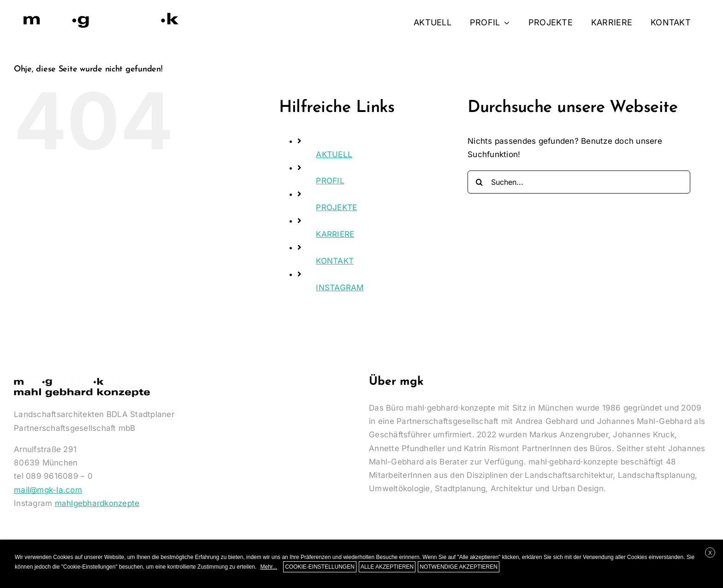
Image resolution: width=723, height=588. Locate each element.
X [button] (710, 553)
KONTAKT (335, 261)
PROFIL (330, 181)
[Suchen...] (579, 182)
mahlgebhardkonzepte (97, 503)
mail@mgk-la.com (48, 490)
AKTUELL (334, 154)
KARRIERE (335, 234)
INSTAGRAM (340, 288)
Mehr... (269, 567)
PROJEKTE (336, 207)
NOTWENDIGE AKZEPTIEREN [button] (459, 567)
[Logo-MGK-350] (101, 13)
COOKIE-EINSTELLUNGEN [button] (320, 567)
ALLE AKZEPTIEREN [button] (387, 567)
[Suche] (479, 182)
